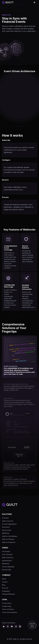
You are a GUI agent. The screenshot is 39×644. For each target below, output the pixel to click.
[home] (8, 2)
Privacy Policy (7, 603)
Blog (4, 585)
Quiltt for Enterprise (9, 542)
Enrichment (6, 527)
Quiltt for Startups (8, 539)
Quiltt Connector (8, 521)
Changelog (6, 591)
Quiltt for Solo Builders (10, 536)
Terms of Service (8, 609)
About (4, 579)
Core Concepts (7, 554)
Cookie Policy (7, 606)
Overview (5, 518)
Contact (5, 582)
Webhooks (6, 533)
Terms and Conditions (10, 612)
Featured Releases (9, 594)
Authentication (7, 561)
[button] (35, 2)
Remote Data (7, 530)
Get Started (6, 551)
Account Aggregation (9, 524)
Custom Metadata (8, 567)
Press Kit (5, 588)
